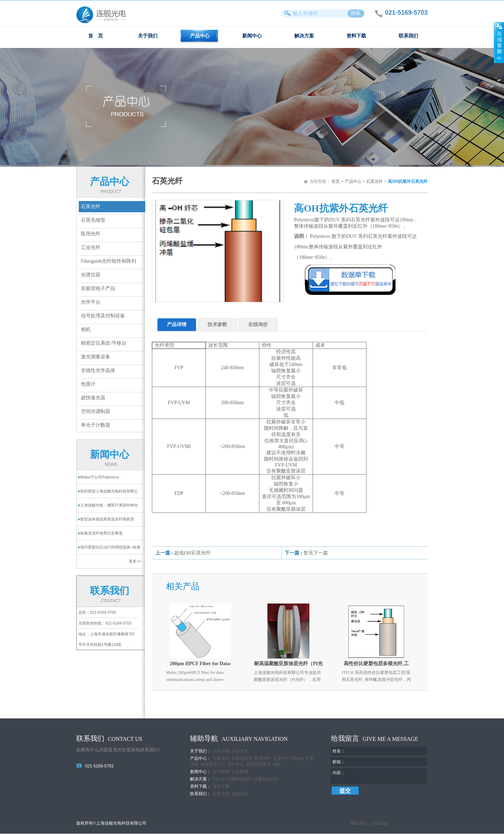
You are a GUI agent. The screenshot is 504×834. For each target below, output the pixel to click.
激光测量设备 (96, 357)
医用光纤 (91, 234)
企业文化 (240, 751)
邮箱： (339, 762)
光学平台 (91, 302)
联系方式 (221, 794)
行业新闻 (240, 772)
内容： (339, 773)
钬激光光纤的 (266, 779)
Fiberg (297, 758)
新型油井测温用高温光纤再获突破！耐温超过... (107, 522)
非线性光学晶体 (98, 370)
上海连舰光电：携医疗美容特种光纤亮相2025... (109, 508)
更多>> (135, 561)
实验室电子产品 (98, 288)
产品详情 (177, 325)
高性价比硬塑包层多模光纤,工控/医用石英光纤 (376, 665)
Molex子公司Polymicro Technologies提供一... (100, 480)
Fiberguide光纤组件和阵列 (108, 261)
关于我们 (148, 36)
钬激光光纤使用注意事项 (101, 533)
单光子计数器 (96, 425)
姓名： (339, 751)
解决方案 (304, 36)
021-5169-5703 (103, 612)
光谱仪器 (91, 275)
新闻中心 (252, 36)
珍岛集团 (380, 824)
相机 (86, 329)
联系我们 (408, 36)
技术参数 (217, 325)
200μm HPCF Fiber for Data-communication (201, 665)
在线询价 (258, 325)
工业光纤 (91, 247)
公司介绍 (221, 751)
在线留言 (240, 794)
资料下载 (356, 36)
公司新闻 (221, 772)
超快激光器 (93, 398)
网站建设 (359, 824)
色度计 (88, 384)
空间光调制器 (96, 411)
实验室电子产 (213, 764)
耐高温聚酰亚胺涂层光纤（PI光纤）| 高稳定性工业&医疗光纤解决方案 (288, 665)
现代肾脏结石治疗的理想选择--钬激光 (110, 550)
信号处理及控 (258, 764)
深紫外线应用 (239, 779)
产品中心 (200, 36)
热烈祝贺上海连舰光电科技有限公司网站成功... (109, 494)
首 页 (96, 36)
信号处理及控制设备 (103, 316)
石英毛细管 (93, 220)
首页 (336, 181)
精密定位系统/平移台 (104, 343)
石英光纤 (91, 206)
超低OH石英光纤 (192, 553)
